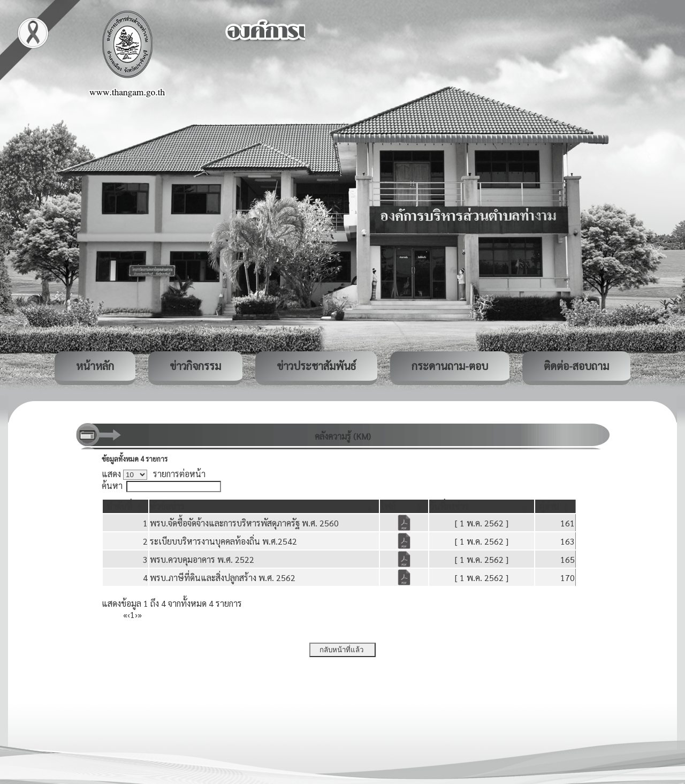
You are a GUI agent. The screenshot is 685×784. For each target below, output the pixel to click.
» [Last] (140, 615)
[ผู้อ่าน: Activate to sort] (555, 506)
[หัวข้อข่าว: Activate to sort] (264, 506)
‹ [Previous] (129, 615)
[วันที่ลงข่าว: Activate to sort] (482, 506)
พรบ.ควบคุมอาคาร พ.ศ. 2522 (202, 559)
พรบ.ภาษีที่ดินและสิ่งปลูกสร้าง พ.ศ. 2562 (223, 578)
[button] (120, 506)
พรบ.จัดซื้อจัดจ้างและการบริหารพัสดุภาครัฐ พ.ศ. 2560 (244, 523)
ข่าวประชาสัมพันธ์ (316, 366)
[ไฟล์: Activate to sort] (404, 506)
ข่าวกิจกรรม (195, 366)
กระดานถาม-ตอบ (450, 366)
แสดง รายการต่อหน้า (154, 474)
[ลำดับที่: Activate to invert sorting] (125, 506)
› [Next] (136, 615)
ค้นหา (112, 485)
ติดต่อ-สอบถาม (576, 366)
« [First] (125, 615)
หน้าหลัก (95, 366)
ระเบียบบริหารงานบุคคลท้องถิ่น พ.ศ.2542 (223, 541)
